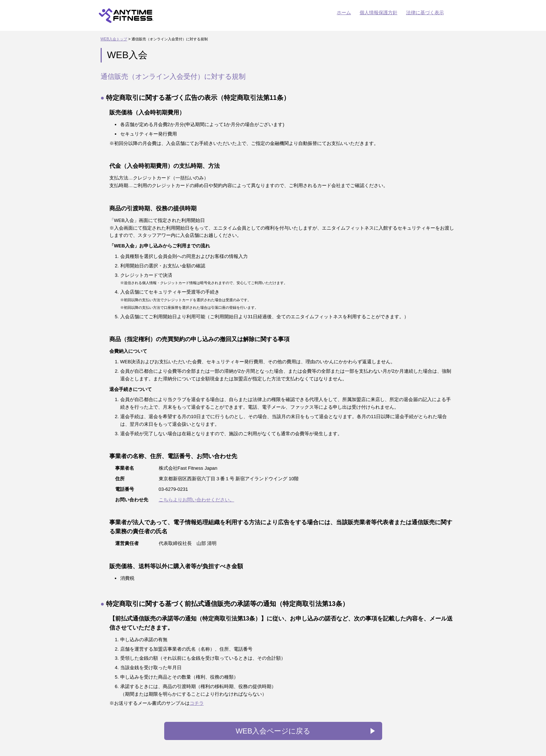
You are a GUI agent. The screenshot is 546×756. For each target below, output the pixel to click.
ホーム (344, 13)
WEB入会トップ (114, 39)
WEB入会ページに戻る (273, 731)
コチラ (197, 703)
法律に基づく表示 (425, 13)
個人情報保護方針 (379, 13)
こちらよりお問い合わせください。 (197, 500)
